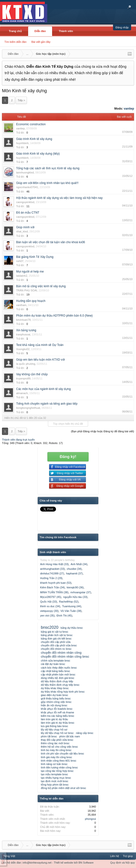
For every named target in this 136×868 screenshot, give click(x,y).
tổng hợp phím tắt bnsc (55, 785)
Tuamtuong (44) (72, 606)
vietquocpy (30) (49, 611)
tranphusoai (23, 334)
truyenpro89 (23, 378)
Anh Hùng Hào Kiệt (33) (54, 564)
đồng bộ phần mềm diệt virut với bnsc (63, 788)
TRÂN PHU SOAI (27, 290)
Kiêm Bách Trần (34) (52, 587)
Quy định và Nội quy (123, 863)
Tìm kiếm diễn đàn (15, 42)
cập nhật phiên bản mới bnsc (58, 674)
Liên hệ (114, 856)
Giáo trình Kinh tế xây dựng (34, 139)
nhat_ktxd (22, 231)
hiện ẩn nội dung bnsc (54, 705)
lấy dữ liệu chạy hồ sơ (54, 730)
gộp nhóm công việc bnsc (56, 702)
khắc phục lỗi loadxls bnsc (57, 709)
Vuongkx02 (23, 349)
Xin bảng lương (26, 330)
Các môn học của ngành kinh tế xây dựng (43, 389)
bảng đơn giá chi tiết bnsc (56, 639)
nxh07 (20, 261)
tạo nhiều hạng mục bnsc (56, 778)
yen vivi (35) (47, 616)
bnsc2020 (50, 627)
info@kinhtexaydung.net (37, 863)
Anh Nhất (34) (79, 564)
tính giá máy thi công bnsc (57, 757)
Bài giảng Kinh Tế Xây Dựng (35, 257)
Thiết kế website (63, 863)
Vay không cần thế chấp (32, 374)
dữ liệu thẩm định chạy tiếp (57, 681)
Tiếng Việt (9, 856)
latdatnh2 (22, 276)
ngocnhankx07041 (27, 187)
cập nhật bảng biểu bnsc (55, 671)
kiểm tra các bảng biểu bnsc (58, 716)
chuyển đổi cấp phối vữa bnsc (59, 645)
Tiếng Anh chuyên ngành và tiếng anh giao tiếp (47, 404)
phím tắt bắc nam (70, 736)
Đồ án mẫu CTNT (28, 213)
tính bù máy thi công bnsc (56, 750)
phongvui (90, 819)
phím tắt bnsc (49, 736)
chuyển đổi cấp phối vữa (56, 642)
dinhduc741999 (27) (52, 573)
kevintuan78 (23, 320)
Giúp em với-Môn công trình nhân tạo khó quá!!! (47, 183)
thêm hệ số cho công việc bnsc (59, 747)
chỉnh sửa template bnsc (56, 661)
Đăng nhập (122, 27)
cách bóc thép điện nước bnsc (59, 668)
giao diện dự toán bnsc (54, 695)
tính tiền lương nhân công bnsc (59, 767)
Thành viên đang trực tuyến (18, 440)
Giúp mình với (25, 227)
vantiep (129, 109)
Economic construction (31, 124)
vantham (21, 305)
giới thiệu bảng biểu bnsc (56, 698)
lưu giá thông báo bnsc (55, 726)
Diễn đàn (40, 31)
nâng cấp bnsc (85, 733)
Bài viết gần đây (41, 42)
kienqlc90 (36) (75, 587)
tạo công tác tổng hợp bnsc (57, 771)
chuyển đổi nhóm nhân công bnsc (65, 657)
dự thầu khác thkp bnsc (55, 688)
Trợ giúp (128, 856)
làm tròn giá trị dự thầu (54, 719)
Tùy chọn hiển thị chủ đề (68, 424)
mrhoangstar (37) (81, 592)
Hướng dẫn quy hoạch (31, 301)
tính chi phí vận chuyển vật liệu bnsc (62, 754)
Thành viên (66, 31)
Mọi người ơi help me (30, 272)
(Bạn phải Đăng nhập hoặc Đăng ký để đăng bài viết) (102, 431)
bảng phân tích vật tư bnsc (57, 635)
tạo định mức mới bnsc (55, 781)
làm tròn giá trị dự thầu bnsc (58, 723)
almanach (22, 393)
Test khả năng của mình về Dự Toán (40, 345)
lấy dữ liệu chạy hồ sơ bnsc (57, 733)
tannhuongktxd (25, 172)
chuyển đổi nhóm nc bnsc (56, 649)
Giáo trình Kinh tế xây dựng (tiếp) (38, 154)
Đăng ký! (68, 457)
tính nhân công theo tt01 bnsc (59, 761)
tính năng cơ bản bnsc (54, 764)
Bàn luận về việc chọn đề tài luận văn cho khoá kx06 (51, 242)
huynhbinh (22, 143)
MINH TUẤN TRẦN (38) (54, 592)
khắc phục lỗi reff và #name (57, 712)
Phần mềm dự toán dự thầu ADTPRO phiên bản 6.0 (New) (54, 316)
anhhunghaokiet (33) (52, 569)
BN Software (86, 863)
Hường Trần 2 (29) (51, 578)
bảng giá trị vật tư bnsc (55, 632)
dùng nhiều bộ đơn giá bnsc (58, 678)
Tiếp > (21, 100)
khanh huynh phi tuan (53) (56, 583)
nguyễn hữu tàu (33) (75, 597)
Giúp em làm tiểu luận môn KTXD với (40, 360)
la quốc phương (26, 364)
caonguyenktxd (25, 202)
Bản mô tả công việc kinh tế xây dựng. (41, 286)
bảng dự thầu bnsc (72, 628)
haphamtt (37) (74, 573)
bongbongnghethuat (28, 408)
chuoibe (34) (74, 569)
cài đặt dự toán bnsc (53, 664)
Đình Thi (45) (64, 616)
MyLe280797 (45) (51, 597)
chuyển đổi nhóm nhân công (61, 653)
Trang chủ (15, 31)
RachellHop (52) (69, 602)
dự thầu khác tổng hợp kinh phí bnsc (63, 692)
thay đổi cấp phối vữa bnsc (57, 740)
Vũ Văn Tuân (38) (71, 611)
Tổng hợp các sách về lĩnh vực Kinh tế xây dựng (48, 168)
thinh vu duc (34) (50, 606)
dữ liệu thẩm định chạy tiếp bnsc (60, 685)
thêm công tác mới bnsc (55, 743)
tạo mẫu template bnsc (54, 774)
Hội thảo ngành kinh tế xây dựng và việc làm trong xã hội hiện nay (59, 198)
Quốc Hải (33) (49, 602)
